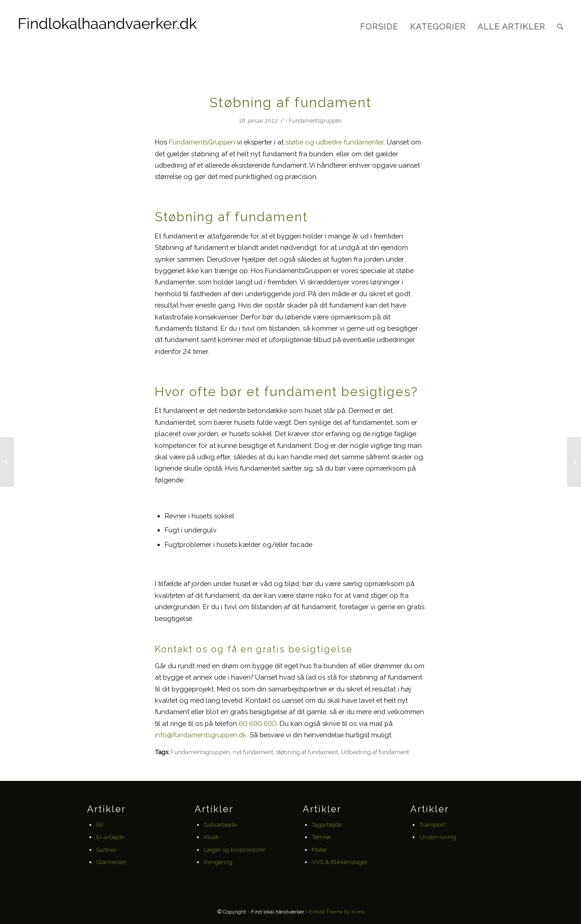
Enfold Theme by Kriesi (337, 912)
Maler (320, 850)
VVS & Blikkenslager (340, 862)
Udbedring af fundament (375, 752)
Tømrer (322, 837)
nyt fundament (253, 752)
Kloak (211, 837)
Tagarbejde (327, 825)
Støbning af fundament (291, 102)
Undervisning (438, 837)
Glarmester (111, 862)
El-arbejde (110, 837)
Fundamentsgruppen (315, 121)
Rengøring (218, 862)
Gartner (106, 850)
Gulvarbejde (220, 825)
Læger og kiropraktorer (235, 850)
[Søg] (560, 27)
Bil (100, 825)
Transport (432, 825)
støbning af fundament (307, 752)
